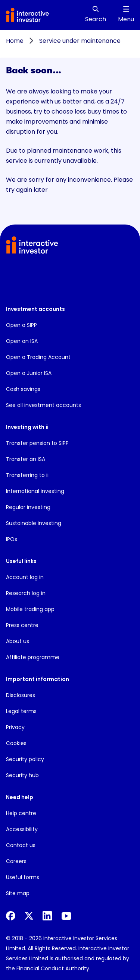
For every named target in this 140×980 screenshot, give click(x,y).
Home (15, 41)
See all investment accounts (43, 405)
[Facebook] (11, 916)
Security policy (25, 759)
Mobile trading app (30, 609)
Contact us (21, 845)
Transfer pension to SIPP (37, 443)
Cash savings (23, 389)
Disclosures (21, 695)
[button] (35, 280)
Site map (18, 893)
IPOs (12, 539)
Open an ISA (22, 341)
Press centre (22, 625)
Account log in (25, 577)
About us (18, 641)
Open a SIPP (21, 325)
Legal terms (21, 711)
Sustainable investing (34, 523)
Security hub (22, 775)
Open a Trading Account (38, 357)
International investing (35, 491)
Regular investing (28, 507)
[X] (29, 916)
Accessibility (22, 829)
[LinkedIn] (47, 916)
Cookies (16, 743)
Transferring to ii (27, 475)
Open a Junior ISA (29, 373)
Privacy (15, 727)
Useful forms (23, 877)
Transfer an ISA (26, 459)
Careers (16, 861)
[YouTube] (66, 916)
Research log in (26, 593)
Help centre (21, 813)
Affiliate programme (33, 657)
